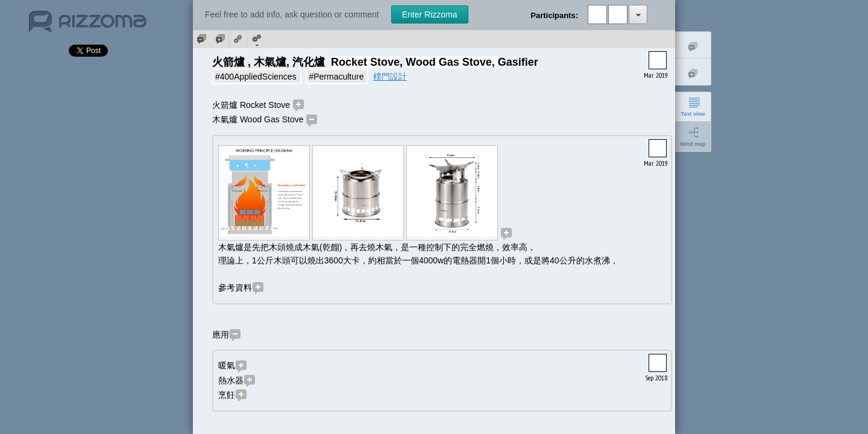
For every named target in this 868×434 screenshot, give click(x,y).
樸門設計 (390, 77)
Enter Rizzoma (430, 14)
